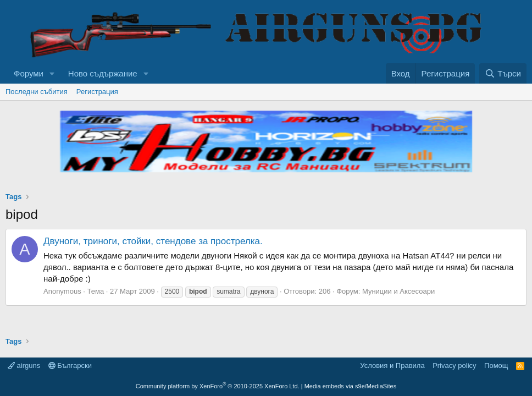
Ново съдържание (103, 73)
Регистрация (97, 92)
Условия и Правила (392, 365)
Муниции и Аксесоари (398, 291)
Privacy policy (454, 365)
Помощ (496, 365)
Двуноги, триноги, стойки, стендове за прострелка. (153, 241)
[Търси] (503, 73)
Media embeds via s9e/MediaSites (351, 386)
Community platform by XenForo (218, 386)
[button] (52, 73)
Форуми (29, 73)
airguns (24, 365)
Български (70, 365)
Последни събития (37, 92)
